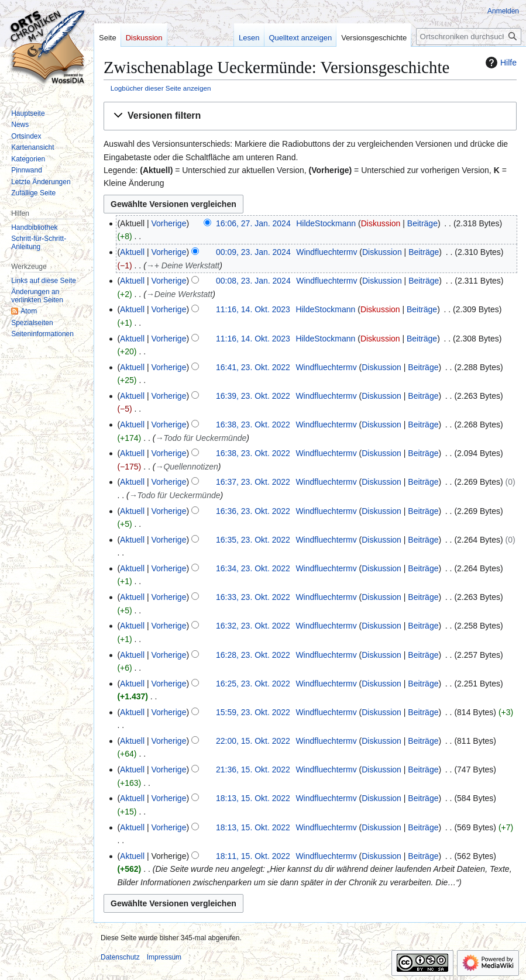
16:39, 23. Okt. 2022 (253, 396)
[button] (310, 116)
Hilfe (500, 63)
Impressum (164, 957)
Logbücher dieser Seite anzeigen (161, 88)
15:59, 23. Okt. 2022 (253, 712)
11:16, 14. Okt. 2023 (253, 309)
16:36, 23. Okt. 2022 (253, 511)
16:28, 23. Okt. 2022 (253, 655)
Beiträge (422, 223)
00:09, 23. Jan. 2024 (253, 252)
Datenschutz (120, 957)
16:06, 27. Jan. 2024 (253, 223)
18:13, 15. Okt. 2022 (253, 798)
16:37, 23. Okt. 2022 (253, 482)
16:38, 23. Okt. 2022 (253, 425)
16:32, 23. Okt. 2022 (253, 626)
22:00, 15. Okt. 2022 (253, 741)
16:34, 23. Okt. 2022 (253, 568)
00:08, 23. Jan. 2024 (253, 281)
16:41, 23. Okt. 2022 (253, 367)
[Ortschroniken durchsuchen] (469, 37)
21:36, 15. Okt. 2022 (253, 769)
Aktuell (132, 252)
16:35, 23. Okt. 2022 (253, 540)
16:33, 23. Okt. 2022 (253, 597)
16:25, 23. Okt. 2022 (253, 684)
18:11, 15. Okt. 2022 (253, 856)
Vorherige (169, 223)
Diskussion (381, 223)
